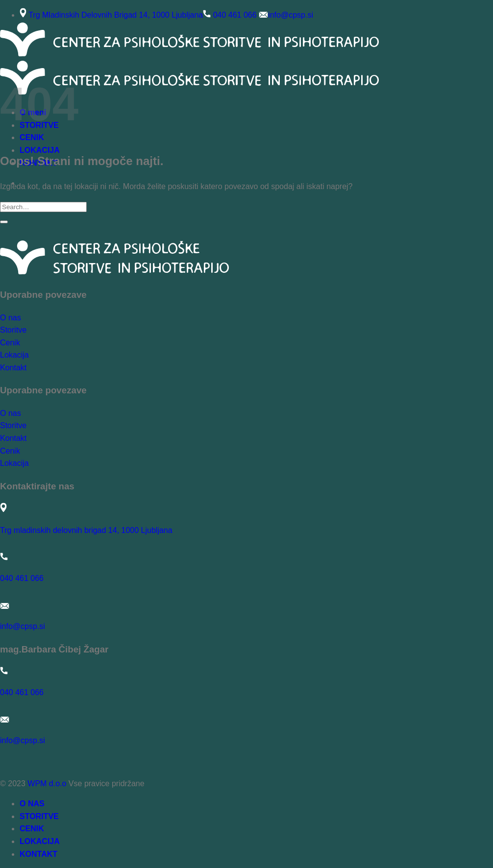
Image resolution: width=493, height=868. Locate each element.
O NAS (32, 804)
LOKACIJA (40, 150)
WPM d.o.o (47, 784)
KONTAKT (38, 854)
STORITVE (39, 816)
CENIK (32, 829)
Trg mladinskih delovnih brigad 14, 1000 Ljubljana (86, 530)
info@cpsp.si (291, 15)
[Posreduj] (4, 222)
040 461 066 (235, 15)
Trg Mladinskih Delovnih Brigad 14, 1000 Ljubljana (116, 15)
